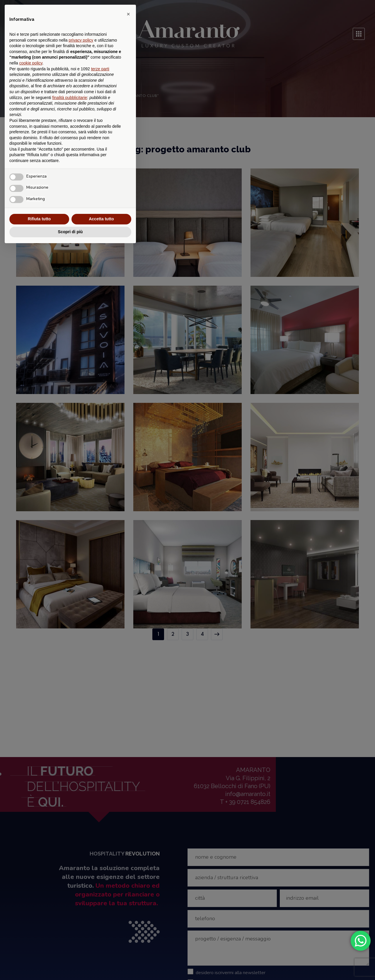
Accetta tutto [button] (101, 219)
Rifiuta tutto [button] (39, 219)
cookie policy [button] (31, 63)
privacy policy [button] (81, 40)
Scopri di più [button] (70, 232)
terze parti (100, 69)
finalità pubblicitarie (70, 98)
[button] (128, 14)
